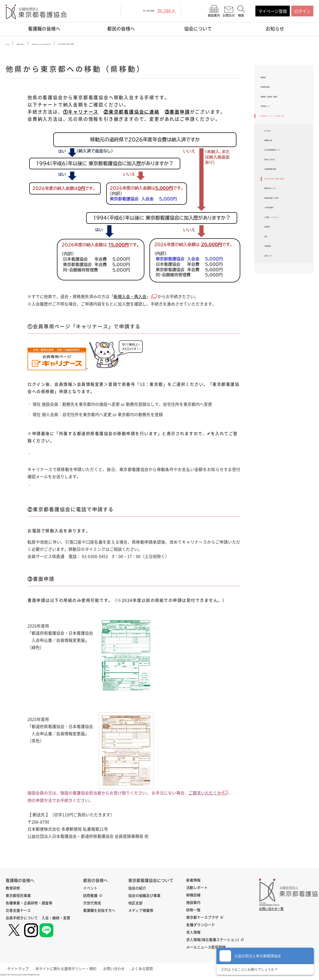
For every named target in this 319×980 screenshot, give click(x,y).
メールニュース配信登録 (206, 948)
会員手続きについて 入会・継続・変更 (283, 142)
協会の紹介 (137, 889)
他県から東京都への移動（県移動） (287, 239)
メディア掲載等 (141, 911)
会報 (268, 322)
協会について (198, 29)
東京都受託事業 (275, 93)
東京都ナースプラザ (202, 918)
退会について (277, 349)
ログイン (302, 11)
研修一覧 (193, 910)
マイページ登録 (273, 11)
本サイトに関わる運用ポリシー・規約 (72, 969)
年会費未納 (275, 336)
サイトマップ (21, 969)
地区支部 (135, 904)
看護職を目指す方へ (99, 911)
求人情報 (193, 933)
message (273, 163)
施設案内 (193, 903)
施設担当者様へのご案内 (287, 269)
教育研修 (269, 79)
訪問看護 (90, 896)
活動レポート (197, 888)
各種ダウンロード (201, 925)
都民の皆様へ (121, 29)
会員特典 (273, 309)
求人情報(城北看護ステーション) (213, 940)
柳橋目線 (193, 896)
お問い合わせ (122, 969)
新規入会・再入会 (130, 298)
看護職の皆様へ (44, 29)
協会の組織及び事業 (144, 896)
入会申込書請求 (279, 282)
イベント (90, 889)
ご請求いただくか (208, 794)
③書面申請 (177, 113)
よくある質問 (153, 969)
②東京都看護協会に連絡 (132, 113)
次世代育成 (92, 904)
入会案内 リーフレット (287, 296)
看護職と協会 (277, 177)
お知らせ (275, 29)
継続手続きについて (283, 255)
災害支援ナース (275, 125)
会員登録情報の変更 (283, 223)
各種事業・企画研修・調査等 (285, 109)
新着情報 (193, 881)
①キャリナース (81, 113)
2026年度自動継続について (287, 193)
